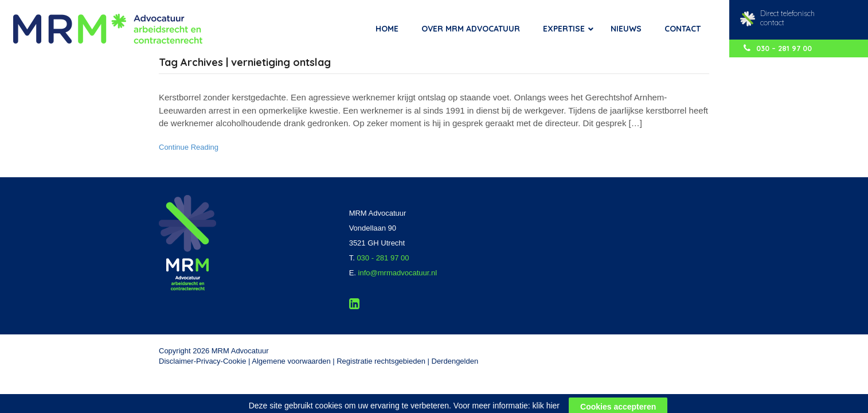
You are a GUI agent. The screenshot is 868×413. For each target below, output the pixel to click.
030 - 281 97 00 (383, 258)
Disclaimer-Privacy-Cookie (202, 361)
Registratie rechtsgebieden (381, 361)
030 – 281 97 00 (778, 48)
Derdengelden (455, 361)
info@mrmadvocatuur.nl (398, 273)
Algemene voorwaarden (291, 361)
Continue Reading (189, 147)
